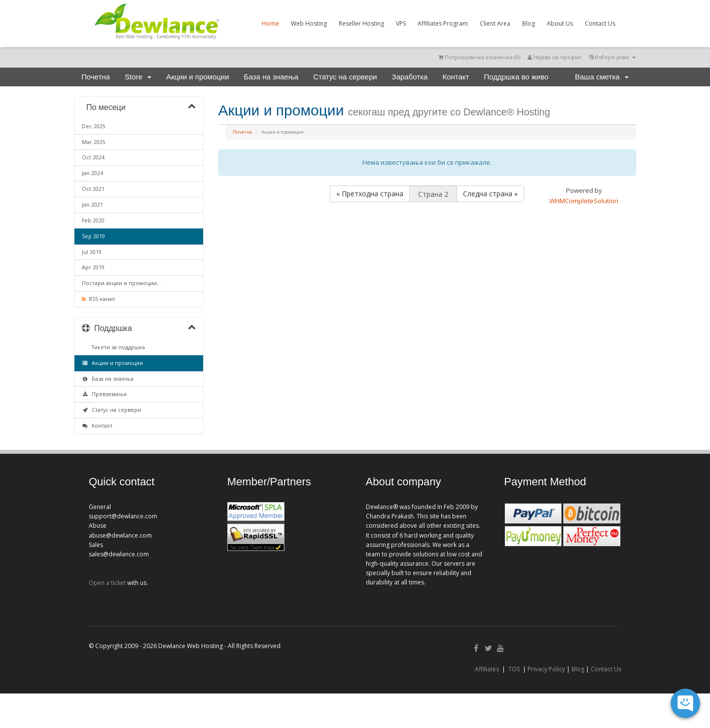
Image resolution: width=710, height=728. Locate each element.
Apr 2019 (93, 267)
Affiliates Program (443, 23)
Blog (529, 23)
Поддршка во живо (516, 77)
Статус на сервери (345, 77)
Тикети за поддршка (117, 347)
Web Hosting (309, 23)
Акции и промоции (197, 77)
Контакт (456, 77)
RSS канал (98, 299)
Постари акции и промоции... (122, 283)
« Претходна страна (370, 194)
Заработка (410, 77)
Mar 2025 (94, 142)
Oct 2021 (93, 189)
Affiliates (487, 669)
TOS (514, 669)
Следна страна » (490, 194)
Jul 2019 (92, 252)
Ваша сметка (602, 77)
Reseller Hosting (361, 23)
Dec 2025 (94, 126)
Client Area (495, 23)
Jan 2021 (92, 205)
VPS (401, 23)
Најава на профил (554, 57)
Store (138, 77)
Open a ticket (107, 583)
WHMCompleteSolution (584, 201)
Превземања (104, 394)
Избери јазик (612, 57)
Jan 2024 (92, 173)
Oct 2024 (93, 157)
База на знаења (271, 77)
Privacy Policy (546, 669)
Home (270, 23)
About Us (560, 23)
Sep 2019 (93, 236)
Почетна (96, 77)
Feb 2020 (93, 220)
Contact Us (600, 23)
